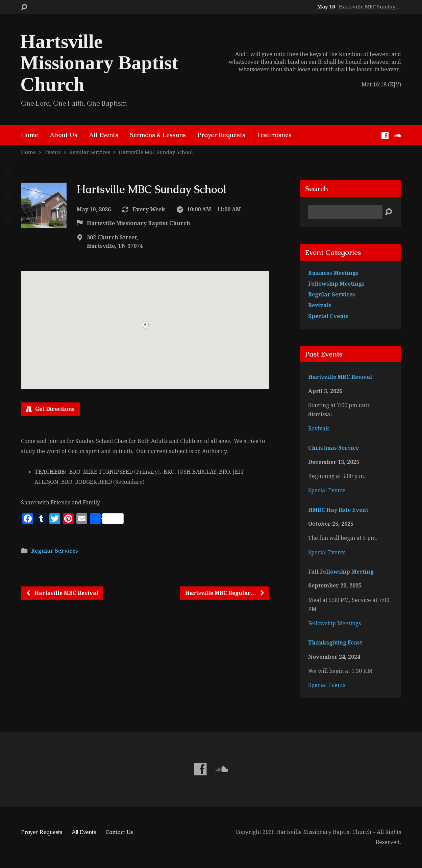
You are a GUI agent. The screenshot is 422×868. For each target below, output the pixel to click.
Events (53, 152)
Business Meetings (333, 273)
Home (30, 135)
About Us (64, 135)
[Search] (345, 212)
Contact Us (119, 832)
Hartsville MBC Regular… (225, 593)
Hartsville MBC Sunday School (156, 152)
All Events (104, 135)
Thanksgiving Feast (335, 643)
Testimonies (274, 135)
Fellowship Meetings (336, 284)
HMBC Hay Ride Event (338, 510)
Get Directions (50, 409)
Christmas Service (333, 448)
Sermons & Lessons (158, 135)
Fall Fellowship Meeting (341, 572)
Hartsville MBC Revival (62, 593)
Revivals (320, 305)
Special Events (328, 316)
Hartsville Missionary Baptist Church (99, 63)
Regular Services (90, 152)
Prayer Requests (221, 135)
